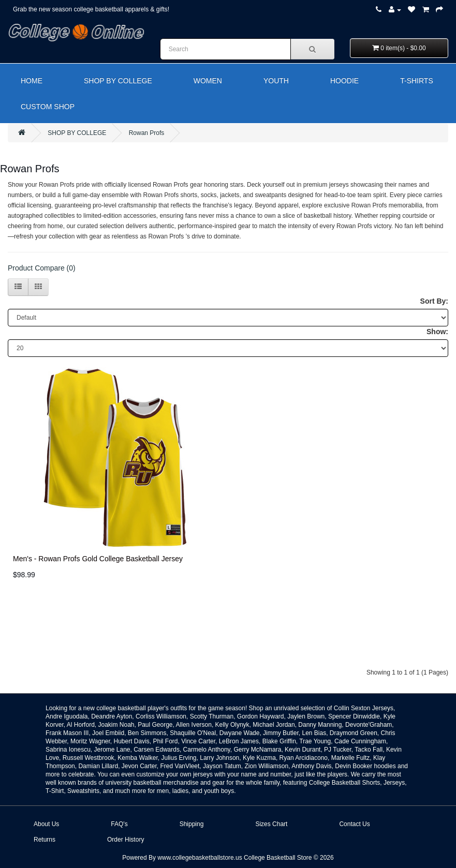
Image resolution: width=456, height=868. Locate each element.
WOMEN (208, 81)
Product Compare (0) (42, 268)
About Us (46, 824)
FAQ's (119, 824)
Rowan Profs (147, 133)
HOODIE (344, 81)
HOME (32, 81)
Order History (126, 840)
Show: (437, 332)
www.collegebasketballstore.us (200, 858)
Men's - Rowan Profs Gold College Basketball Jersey (98, 559)
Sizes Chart (271, 824)
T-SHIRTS (417, 81)
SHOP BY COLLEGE (118, 81)
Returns (45, 840)
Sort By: (434, 301)
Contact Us (354, 824)
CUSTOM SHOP (48, 107)
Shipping (192, 824)
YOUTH (276, 81)
